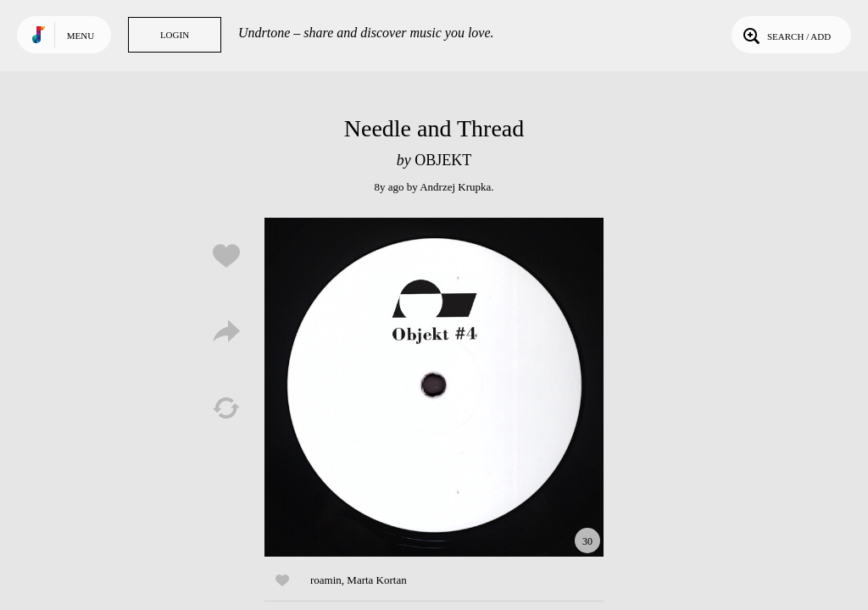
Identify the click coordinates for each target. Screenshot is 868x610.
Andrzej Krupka (455, 187)
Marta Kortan (376, 580)
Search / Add (785, 35)
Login (175, 35)
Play (434, 387)
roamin (326, 580)
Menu (81, 36)
